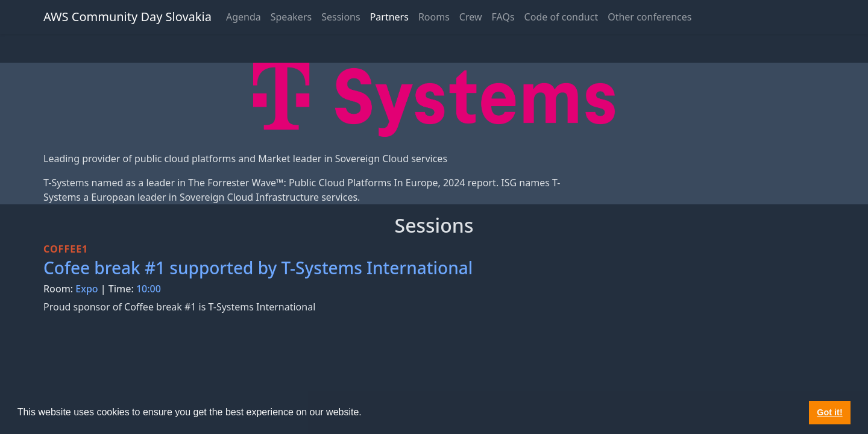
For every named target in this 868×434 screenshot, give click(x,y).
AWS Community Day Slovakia (127, 17)
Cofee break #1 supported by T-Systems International (258, 268)
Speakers (291, 17)
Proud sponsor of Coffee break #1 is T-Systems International (179, 307)
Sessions (341, 17)
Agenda (244, 17)
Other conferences (649, 17)
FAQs (503, 17)
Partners (389, 17)
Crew (471, 17)
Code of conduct (561, 17)
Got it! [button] (829, 412)
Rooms (434, 17)
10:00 (149, 289)
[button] (366, 414)
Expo (86, 289)
